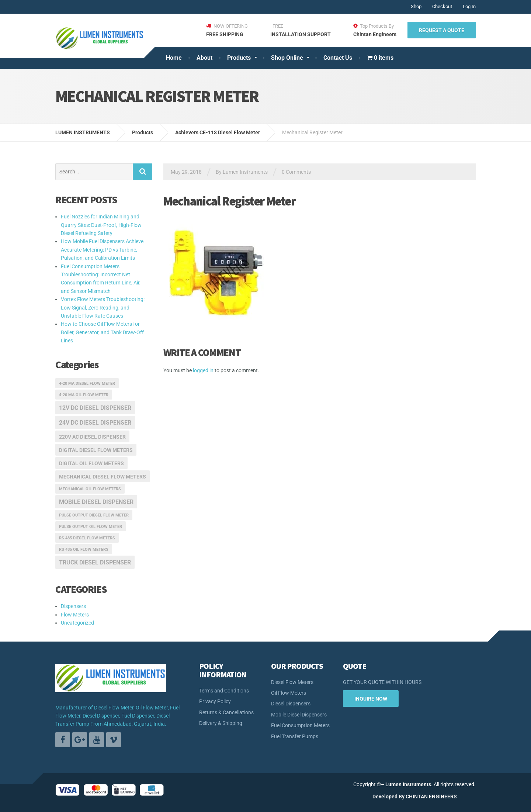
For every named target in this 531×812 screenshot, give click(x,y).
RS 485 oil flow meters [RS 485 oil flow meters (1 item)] (84, 550)
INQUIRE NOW (371, 699)
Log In (469, 6)
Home (174, 58)
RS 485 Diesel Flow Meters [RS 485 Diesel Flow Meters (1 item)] (87, 538)
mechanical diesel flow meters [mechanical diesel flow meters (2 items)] (103, 477)
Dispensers (73, 606)
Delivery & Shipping (221, 723)
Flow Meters (75, 615)
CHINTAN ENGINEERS (431, 797)
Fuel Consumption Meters (300, 725)
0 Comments (296, 172)
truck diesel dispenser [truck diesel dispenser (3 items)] (95, 562)
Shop (416, 6)
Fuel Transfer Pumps (295, 736)
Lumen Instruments (408, 784)
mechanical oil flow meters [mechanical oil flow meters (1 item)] (90, 489)
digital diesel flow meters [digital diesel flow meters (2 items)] (96, 450)
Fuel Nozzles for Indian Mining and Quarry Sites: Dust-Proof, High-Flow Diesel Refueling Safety (101, 225)
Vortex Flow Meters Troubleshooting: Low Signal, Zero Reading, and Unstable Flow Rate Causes (103, 307)
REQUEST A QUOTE (442, 30)
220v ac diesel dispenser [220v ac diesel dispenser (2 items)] (92, 437)
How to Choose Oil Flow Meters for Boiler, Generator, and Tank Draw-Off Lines (102, 332)
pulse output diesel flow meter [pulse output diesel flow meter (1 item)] (94, 515)
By (402, 797)
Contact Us (338, 58)
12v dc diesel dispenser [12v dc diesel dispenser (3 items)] (95, 408)
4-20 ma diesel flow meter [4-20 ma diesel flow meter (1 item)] (87, 383)
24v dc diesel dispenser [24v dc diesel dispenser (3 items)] (95, 423)
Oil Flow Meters (289, 693)
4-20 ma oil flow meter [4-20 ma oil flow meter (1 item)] (84, 395)
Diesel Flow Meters (292, 682)
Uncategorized (77, 623)
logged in (203, 370)
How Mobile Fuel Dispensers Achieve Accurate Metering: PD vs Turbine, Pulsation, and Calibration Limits (102, 250)
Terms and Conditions (224, 691)
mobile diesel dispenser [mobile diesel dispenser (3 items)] (96, 502)
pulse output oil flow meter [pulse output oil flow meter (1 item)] (91, 527)
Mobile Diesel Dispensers (299, 715)
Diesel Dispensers (291, 704)
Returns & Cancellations (226, 712)
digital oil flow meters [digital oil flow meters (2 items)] (91, 463)
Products (239, 58)
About (204, 58)
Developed (385, 797)
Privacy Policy (215, 701)
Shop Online (287, 58)
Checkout (442, 6)
